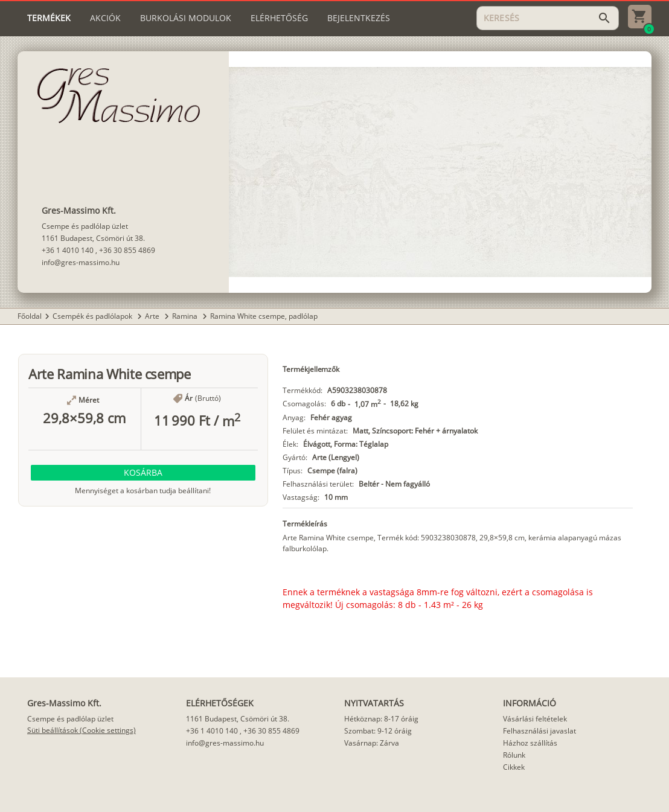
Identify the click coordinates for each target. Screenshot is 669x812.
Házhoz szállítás (530, 743)
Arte (153, 316)
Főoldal (30, 316)
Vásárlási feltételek (535, 719)
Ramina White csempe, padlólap (264, 316)
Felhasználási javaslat (539, 731)
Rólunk (514, 755)
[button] (143, 473)
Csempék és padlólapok (93, 316)
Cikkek (514, 767)
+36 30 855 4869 (127, 250)
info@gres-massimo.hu (81, 262)
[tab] (49, 18)
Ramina (186, 316)
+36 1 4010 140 (68, 250)
